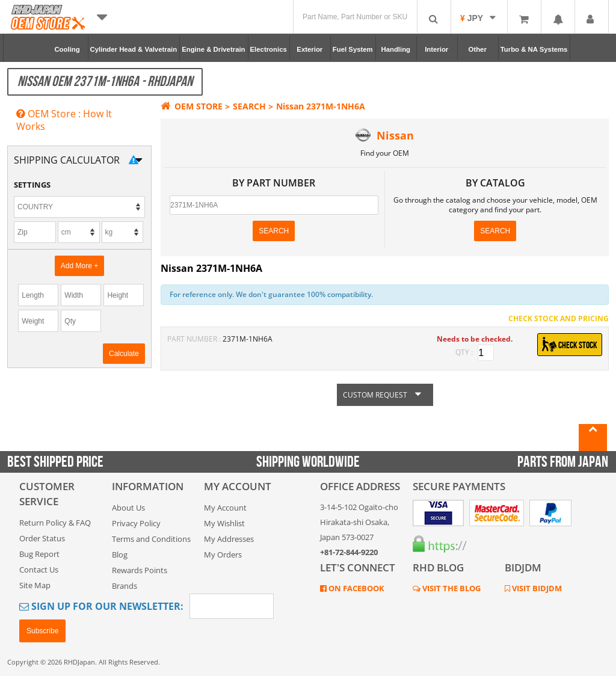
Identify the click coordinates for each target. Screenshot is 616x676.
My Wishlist (224, 523)
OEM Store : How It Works (64, 120)
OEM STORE (192, 106)
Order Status (42, 538)
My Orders (223, 555)
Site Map (35, 585)
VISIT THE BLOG (451, 588)
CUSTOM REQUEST (385, 395)
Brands (125, 586)
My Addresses (229, 539)
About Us (128, 508)
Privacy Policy (136, 523)
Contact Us (39, 570)
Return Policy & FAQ (55, 523)
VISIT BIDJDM (536, 588)
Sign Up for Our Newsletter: (101, 606)
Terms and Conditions (151, 539)
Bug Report (39, 554)
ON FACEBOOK (356, 588)
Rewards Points (140, 570)
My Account (225, 508)
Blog (120, 555)
